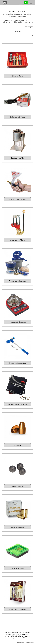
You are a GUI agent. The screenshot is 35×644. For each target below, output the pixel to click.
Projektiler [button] (17, 445)
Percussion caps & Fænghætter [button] (17, 404)
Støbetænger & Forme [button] (17, 117)
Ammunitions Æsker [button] (17, 568)
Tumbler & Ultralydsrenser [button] (17, 281)
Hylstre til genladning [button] (17, 527)
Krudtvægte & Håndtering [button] (17, 322)
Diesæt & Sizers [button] (17, 76)
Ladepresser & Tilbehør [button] (17, 240)
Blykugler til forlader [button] (17, 486)
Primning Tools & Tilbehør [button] (18, 199)
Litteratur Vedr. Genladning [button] (17, 609)
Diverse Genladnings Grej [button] (17, 363)
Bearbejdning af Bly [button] (17, 158)
